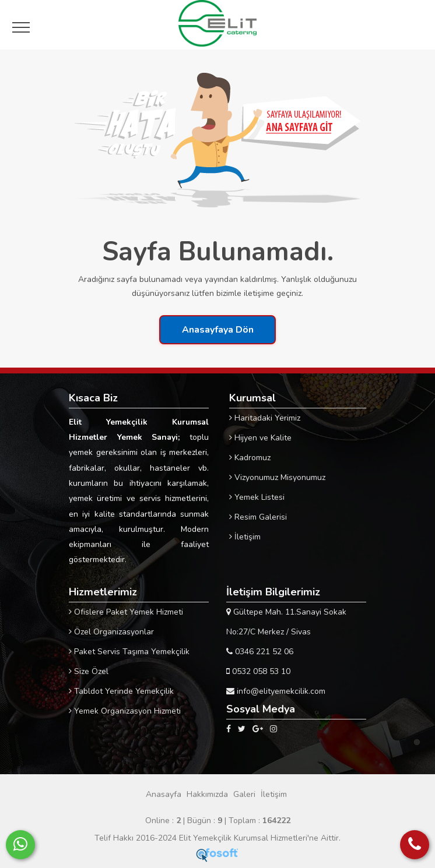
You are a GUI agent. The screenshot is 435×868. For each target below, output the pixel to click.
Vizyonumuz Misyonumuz (277, 477)
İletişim (245, 537)
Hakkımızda (207, 794)
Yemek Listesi (257, 497)
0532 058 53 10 (258, 671)
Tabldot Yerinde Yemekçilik (121, 691)
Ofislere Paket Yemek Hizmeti (126, 612)
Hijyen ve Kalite (260, 438)
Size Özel (89, 671)
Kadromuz (250, 458)
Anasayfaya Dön (218, 330)
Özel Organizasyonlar (111, 632)
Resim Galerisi (258, 517)
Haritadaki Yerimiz (265, 418)
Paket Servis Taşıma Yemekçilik (129, 652)
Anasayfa (164, 794)
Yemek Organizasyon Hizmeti (125, 711)
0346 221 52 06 (260, 652)
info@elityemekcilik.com (276, 691)
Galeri (244, 794)
